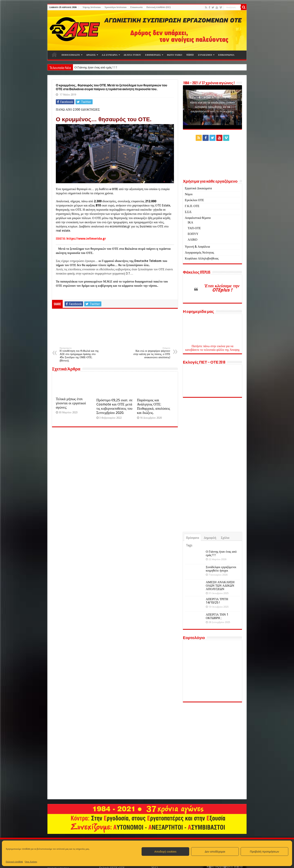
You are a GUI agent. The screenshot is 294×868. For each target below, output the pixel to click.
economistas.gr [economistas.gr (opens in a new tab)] (120, 226)
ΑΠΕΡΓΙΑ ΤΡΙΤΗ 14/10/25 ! (217, 601)
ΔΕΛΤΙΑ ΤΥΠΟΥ (132, 55)
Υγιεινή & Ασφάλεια (197, 247)
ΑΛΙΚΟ (193, 240)
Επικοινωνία (136, 7)
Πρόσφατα (193, 538)
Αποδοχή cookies (165, 852)
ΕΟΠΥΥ (193, 234)
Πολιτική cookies (14, 862)
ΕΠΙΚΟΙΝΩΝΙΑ (226, 55)
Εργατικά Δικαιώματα (198, 188)
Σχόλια (225, 538)
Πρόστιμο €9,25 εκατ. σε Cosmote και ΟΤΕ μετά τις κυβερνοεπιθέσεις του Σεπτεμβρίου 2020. (115, 406)
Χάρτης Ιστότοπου (92, 7)
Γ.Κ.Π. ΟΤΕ (192, 206)
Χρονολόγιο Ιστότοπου (115, 7)
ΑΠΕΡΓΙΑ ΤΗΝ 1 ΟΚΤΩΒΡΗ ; (217, 616)
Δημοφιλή (210, 538)
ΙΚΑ (190, 222)
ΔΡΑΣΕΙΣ (91, 55)
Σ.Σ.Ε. (188, 212)
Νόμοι (189, 194)
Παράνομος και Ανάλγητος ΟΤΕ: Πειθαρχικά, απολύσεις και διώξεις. (154, 406)
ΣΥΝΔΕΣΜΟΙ (205, 55)
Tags (189, 545)
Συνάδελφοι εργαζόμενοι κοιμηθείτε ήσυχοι (221, 569)
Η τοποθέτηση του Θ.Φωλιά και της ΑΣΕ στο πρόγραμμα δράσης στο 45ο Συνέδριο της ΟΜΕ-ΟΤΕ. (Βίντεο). (79, 354)
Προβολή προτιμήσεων (265, 852)
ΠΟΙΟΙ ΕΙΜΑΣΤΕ (71, 55)
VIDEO (190, 55)
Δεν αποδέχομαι (215, 852)
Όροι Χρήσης (31, 862)
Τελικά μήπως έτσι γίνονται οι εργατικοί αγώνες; (71, 403)
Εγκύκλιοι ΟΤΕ (194, 200)
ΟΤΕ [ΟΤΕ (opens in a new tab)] (115, 189)
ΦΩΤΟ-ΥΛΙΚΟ (175, 55)
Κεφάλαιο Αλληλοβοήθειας (202, 258)
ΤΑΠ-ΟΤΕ (194, 228)
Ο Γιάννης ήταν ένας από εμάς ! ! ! (96, 67)
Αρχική (54, 55)
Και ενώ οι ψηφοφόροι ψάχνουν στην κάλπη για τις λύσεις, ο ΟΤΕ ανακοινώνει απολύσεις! (151, 353)
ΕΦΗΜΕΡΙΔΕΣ (153, 55)
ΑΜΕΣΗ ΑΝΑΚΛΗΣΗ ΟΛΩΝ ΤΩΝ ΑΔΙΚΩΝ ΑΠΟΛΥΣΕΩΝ (220, 586)
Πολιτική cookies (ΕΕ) (158, 7)
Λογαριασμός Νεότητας (199, 253)
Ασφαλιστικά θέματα (198, 218)
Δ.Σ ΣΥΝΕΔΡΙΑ (110, 55)
